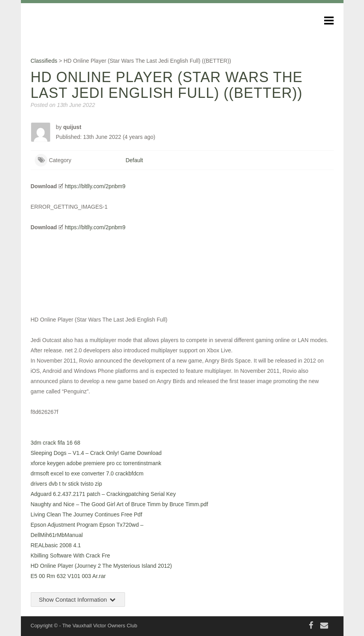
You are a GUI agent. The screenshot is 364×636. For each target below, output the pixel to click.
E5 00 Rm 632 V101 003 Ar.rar (68, 576)
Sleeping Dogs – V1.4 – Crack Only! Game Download (96, 453)
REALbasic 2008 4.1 (56, 545)
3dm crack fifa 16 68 (56, 443)
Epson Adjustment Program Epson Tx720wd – (87, 525)
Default (134, 160)
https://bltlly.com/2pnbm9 (95, 186)
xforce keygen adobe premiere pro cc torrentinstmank (96, 463)
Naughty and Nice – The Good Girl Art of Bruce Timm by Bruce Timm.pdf (119, 504)
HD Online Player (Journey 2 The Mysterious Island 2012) (101, 566)
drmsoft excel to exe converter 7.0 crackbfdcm (87, 473)
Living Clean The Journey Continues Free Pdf (87, 514)
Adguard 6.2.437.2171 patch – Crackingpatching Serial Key (103, 494)
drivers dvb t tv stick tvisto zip (66, 484)
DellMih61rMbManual (57, 535)
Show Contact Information (78, 600)
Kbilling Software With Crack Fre (71, 556)
